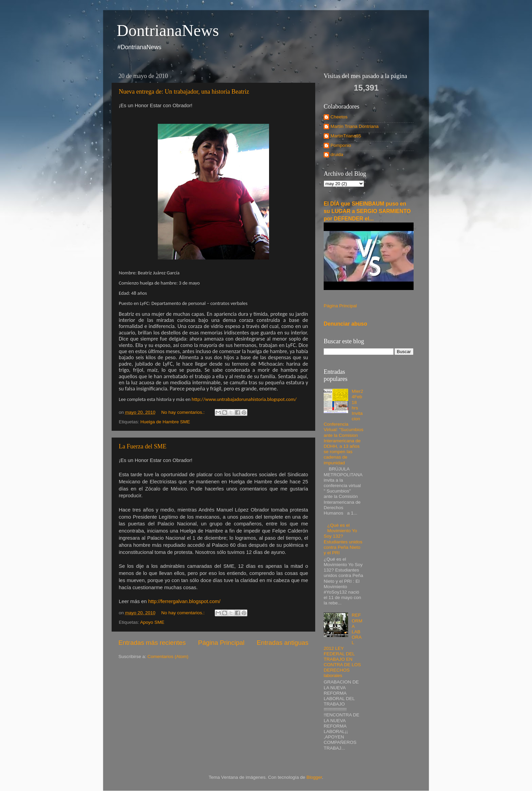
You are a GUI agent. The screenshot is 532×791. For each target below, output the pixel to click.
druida (337, 155)
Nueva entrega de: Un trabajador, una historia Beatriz (184, 92)
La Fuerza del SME (142, 446)
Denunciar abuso (345, 324)
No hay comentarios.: (183, 412)
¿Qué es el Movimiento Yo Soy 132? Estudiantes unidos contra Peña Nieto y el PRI (343, 539)
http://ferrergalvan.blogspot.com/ (184, 601)
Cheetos (339, 117)
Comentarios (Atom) (168, 657)
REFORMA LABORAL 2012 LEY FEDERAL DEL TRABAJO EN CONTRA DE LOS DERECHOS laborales (343, 645)
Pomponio (341, 145)
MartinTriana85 (346, 136)
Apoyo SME (152, 622)
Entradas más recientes (152, 643)
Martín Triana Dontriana (355, 126)
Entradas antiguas (283, 643)
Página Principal (221, 643)
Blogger (314, 777)
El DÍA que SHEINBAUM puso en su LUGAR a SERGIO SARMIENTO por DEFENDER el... (367, 211)
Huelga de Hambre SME (165, 422)
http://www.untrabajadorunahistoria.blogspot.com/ (244, 399)
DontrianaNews (168, 30)
